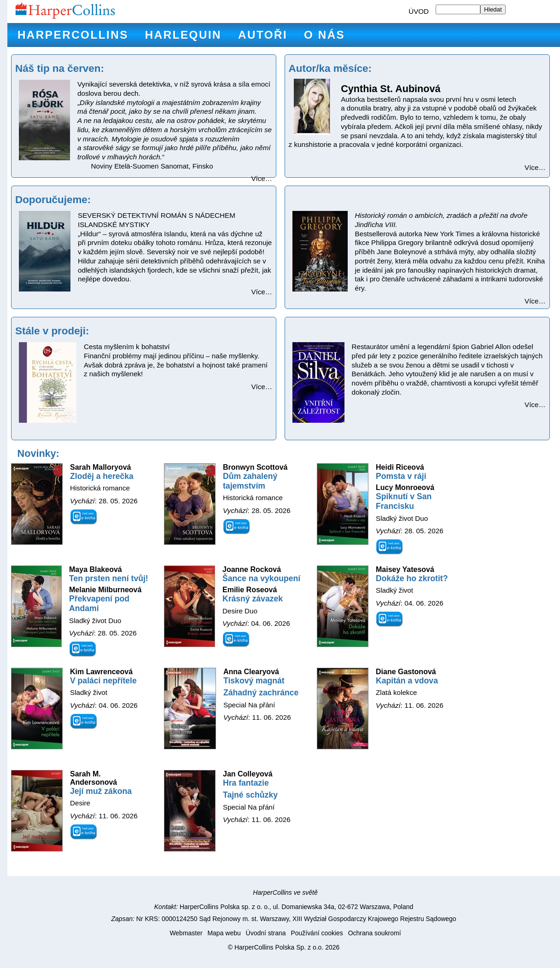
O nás (324, 35)
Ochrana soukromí (375, 933)
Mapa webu (224, 933)
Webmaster (186, 933)
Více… (262, 178)
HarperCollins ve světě (285, 892)
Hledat (493, 9)
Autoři (263, 35)
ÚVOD (419, 11)
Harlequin (183, 35)
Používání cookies (317, 933)
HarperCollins (73, 35)
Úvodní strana (266, 933)
